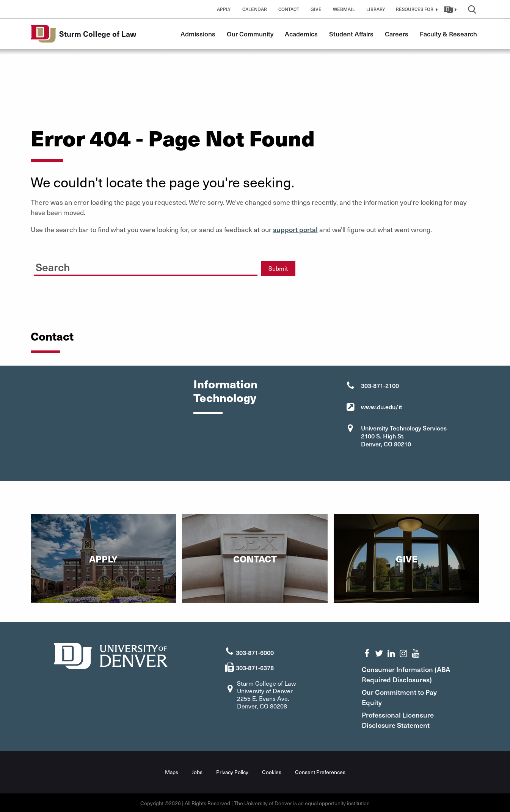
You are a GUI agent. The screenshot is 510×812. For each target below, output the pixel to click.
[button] (416, 9)
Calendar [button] (255, 9)
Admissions (198, 34)
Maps (172, 771)
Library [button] (376, 9)
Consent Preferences (320, 771)
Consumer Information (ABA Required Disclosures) (409, 674)
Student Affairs (351, 34)
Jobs (197, 771)
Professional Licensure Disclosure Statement (401, 719)
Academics (301, 34)
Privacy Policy (232, 771)
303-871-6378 (255, 667)
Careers (397, 34)
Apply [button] (224, 9)
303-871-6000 (255, 652)
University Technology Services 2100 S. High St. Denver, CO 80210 (404, 436)
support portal (295, 229)
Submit (278, 268)
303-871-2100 (380, 385)
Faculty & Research (448, 34)
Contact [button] (289, 9)
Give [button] (316, 9)
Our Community (250, 34)
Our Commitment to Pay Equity (402, 696)
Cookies (272, 771)
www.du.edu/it (381, 407)
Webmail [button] (344, 9)
